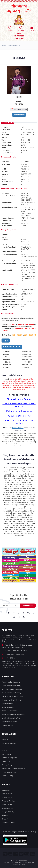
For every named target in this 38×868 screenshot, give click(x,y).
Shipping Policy (7, 776)
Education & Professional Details (14, 189)
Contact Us (6, 761)
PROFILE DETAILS (14, 45)
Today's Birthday (8, 812)
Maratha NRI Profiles (9, 722)
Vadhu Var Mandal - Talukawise (13, 714)
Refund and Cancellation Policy (13, 768)
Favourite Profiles (8, 801)
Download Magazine (9, 758)
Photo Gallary (7, 805)
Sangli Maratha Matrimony (11, 693)
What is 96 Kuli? (8, 725)
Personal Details (8, 122)
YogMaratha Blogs (8, 823)
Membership (6, 754)
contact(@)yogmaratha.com (13, 658)
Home (4, 45)
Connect (5, 819)
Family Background (9, 230)
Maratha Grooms (8, 707)
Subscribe (28, 606)
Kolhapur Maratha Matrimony (12, 696)
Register (5, 815)
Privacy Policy (7, 765)
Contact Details (7, 314)
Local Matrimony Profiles (11, 718)
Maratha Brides (7, 704)
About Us (5, 740)
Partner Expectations (10, 285)
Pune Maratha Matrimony (11, 682)
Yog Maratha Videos (9, 743)
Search (4, 751)
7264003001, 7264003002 (13, 654)
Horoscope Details (9, 157)
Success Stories (7, 808)
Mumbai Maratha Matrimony (12, 689)
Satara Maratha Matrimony (11, 686)
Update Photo (7, 794)
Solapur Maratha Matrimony (12, 700)
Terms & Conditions (9, 772)
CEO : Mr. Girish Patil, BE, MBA (14, 651)
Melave (4, 747)
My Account (6, 790)
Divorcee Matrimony (9, 711)
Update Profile (7, 797)
